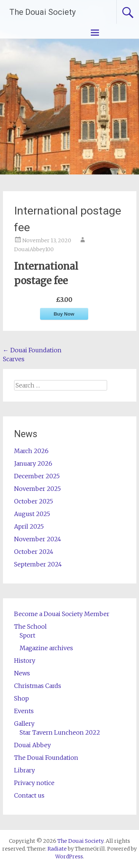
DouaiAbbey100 (34, 249)
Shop (21, 698)
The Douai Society (42, 12)
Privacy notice (34, 783)
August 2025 (32, 514)
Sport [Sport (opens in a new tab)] (27, 635)
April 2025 (29, 526)
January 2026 (33, 463)
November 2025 (37, 489)
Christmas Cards (38, 686)
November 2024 (38, 539)
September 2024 (38, 564)
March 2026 (31, 451)
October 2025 (34, 501)
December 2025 (37, 476)
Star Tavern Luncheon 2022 (60, 732)
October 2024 (34, 552)
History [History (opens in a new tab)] (25, 661)
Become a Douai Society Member (62, 614)
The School (30, 626)
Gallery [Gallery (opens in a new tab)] (24, 724)
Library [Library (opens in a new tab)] (24, 770)
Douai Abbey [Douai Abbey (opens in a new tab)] (32, 745)
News (22, 673)
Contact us (29, 795)
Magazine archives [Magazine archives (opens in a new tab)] (46, 648)
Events (24, 711)
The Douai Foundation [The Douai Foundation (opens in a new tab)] (46, 758)
